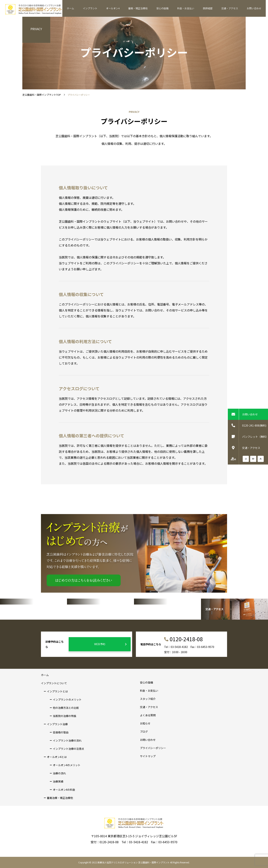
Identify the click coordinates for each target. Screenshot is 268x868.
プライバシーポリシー (153, 748)
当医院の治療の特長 (65, 716)
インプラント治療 (57, 724)
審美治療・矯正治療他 (60, 798)
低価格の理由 (61, 732)
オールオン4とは (57, 757)
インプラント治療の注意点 (68, 749)
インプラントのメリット (67, 700)
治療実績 (58, 781)
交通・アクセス (231, 8)
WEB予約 (110, 644)
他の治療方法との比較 (66, 708)
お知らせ (145, 723)
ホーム (80, 8)
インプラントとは (57, 691)
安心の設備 (167, 8)
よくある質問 (148, 715)
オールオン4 (120, 8)
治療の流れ (59, 773)
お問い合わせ (255, 8)
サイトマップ (148, 756)
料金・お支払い (190, 8)
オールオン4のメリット (67, 765)
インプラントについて (54, 683)
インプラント (98, 8)
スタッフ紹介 (148, 699)
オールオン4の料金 (64, 790)
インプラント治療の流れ (67, 740)
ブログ (144, 732)
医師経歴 (210, 8)
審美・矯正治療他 (144, 8)
